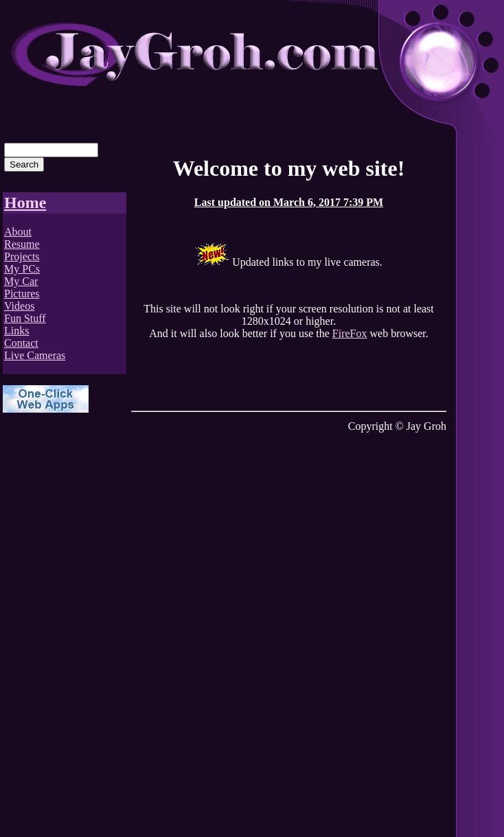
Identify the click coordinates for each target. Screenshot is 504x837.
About (18, 232)
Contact (21, 343)
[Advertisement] (58, 631)
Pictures (22, 294)
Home (25, 203)
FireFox (350, 333)
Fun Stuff (25, 318)
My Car (21, 281)
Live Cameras (35, 355)
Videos (19, 306)
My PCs (22, 269)
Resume (22, 244)
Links (16, 331)
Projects (22, 256)
